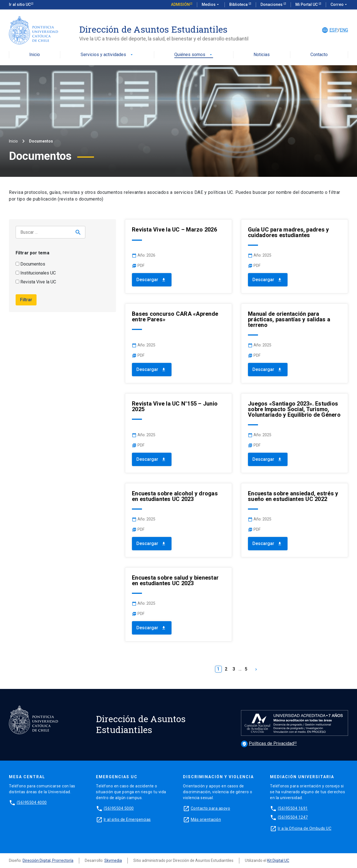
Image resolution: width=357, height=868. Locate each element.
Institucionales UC (36, 273)
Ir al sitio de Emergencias (127, 819)
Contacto (319, 55)
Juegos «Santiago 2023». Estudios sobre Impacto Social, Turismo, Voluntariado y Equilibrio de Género (294, 409)
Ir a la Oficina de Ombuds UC (305, 828)
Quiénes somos (194, 55)
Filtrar (26, 300)
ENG (344, 30)
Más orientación (206, 819)
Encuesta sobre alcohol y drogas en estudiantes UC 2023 (175, 496)
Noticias (262, 55)
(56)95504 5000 (119, 808)
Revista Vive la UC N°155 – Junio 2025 (175, 406)
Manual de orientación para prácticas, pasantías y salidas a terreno (289, 319)
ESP (334, 30)
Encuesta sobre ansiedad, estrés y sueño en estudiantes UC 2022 (293, 496)
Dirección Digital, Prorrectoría (48, 860)
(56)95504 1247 (293, 817)
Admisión (180, 4)
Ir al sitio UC (20, 4)
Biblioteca (239, 4)
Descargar (152, 280)
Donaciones (272, 4)
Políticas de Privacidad (267, 743)
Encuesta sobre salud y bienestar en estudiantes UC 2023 (175, 580)
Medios (211, 5)
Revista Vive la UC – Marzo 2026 (174, 230)
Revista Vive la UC (36, 282)
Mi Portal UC (307, 4)
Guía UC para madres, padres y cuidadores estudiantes (288, 232)
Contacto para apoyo (211, 808)
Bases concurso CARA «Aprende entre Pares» (175, 317)
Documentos (30, 264)
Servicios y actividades (107, 55)
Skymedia (113, 860)
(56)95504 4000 (32, 802)
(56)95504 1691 (293, 808)
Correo (339, 5)
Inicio (35, 55)
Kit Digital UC (278, 860)
